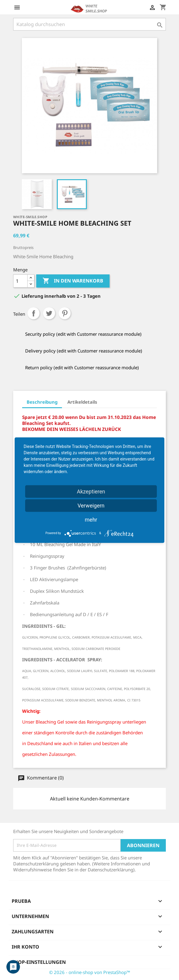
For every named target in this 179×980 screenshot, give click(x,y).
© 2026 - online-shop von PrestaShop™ (90, 972)
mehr (91, 519)
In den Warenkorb (73, 281)
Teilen (34, 313)
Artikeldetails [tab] (82, 402)
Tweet (49, 313)
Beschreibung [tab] (42, 402)
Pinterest (65, 313)
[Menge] (20, 281)
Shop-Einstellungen (39, 962)
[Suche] (89, 24)
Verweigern (91, 505)
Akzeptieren (91, 491)
